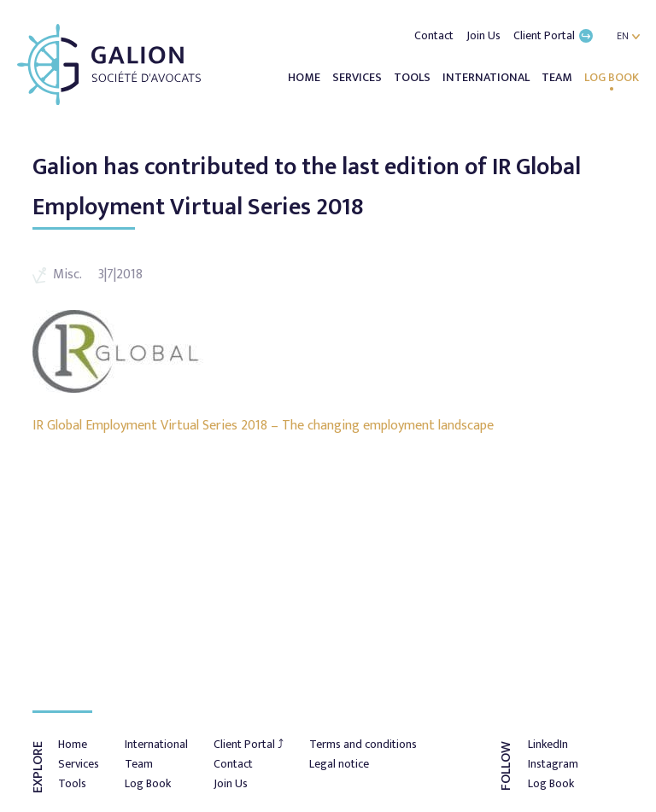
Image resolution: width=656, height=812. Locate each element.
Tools (413, 77)
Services (358, 77)
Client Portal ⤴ (249, 744)
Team (558, 77)
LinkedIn (548, 744)
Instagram (553, 764)
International (487, 77)
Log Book (612, 77)
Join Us (485, 35)
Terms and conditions (363, 744)
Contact (435, 35)
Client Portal (553, 35)
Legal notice (339, 764)
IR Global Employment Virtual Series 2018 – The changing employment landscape (263, 426)
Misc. (67, 275)
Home (305, 77)
